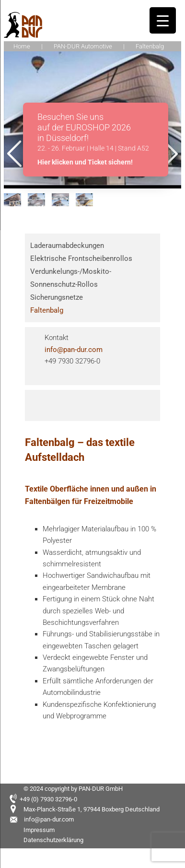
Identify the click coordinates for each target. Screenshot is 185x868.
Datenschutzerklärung (53, 840)
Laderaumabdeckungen (67, 246)
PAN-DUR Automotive (83, 46)
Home (22, 46)
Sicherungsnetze (57, 297)
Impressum (39, 830)
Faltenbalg (47, 310)
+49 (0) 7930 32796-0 (48, 799)
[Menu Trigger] (163, 20)
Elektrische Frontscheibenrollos (81, 258)
